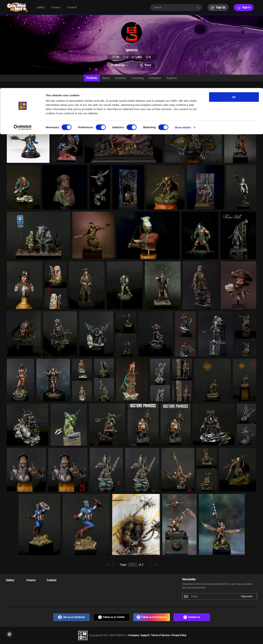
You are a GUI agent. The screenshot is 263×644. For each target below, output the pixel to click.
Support (145, 635)
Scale (151, 90)
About (106, 78)
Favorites (121, 78)
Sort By (11, 90)
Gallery (10, 580)
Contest (52, 580)
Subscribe (247, 596)
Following (138, 78)
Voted (198, 90)
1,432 (137, 57)
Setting (73, 90)
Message (120, 65)
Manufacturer (118, 90)
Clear (237, 112)
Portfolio (92, 78)
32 (116, 57)
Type (174, 90)
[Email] (213, 596)
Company (134, 635)
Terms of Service (161, 635)
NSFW (220, 106)
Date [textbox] (13, 98)
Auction (39, 90)
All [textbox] (86, 98)
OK (234, 9)
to (53, 113)
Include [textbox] (49, 98)
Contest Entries (231, 90)
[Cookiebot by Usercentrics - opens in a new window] (23, 39)
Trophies (171, 78)
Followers (155, 78)
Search (106, 106)
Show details (183, 39)
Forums (31, 580)
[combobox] (15, 98)
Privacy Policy (179, 635)
